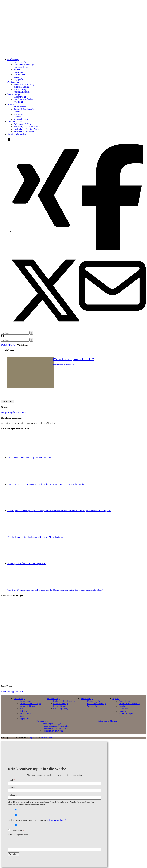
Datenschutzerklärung (56, 820)
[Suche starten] (31, 333)
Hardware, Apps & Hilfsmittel (27, 127)
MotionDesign (20, 97)
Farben (17, 69)
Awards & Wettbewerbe (24, 109)
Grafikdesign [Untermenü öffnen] (13, 59)
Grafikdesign (19, 699)
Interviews (18, 114)
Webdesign (19, 102)
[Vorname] (54, 791)
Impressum (34, 738)
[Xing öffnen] (46, 232)
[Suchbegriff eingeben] (15, 333)
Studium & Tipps (44, 721)
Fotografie (18, 72)
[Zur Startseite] (52, 52)
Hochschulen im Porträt (24, 132)
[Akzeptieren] (9, 830)
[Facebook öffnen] (112, 249)
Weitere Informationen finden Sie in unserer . (37, 820)
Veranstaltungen (21, 119)
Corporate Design (21, 67)
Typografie (18, 79)
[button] (3, 337)
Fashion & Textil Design (24, 84)
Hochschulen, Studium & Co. (27, 129)
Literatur (18, 117)
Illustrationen (20, 74)
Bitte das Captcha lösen (18, 835)
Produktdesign (53, 699)
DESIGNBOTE (8, 345)
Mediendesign (87, 699)
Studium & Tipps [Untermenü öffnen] (15, 122)
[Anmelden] (14, 854)
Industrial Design (21, 87)
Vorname (12, 788)
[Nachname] (54, 798)
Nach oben (7, 401)
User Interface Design (23, 99)
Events (17, 112)
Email (11, 780)
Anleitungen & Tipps (23, 124)
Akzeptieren (16, 831)
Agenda (116, 699)
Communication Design (24, 64)
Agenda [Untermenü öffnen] (11, 104)
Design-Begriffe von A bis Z (14, 412)
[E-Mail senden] (112, 318)
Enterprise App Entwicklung (14, 692)
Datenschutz (46, 738)
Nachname (12, 795)
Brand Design (20, 62)
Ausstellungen (20, 107)
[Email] (54, 783)
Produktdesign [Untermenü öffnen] (14, 82)
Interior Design (20, 89)
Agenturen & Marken (17, 134)
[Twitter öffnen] (46, 328)
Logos (16, 77)
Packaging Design (22, 92)
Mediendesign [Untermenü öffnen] (14, 94)
